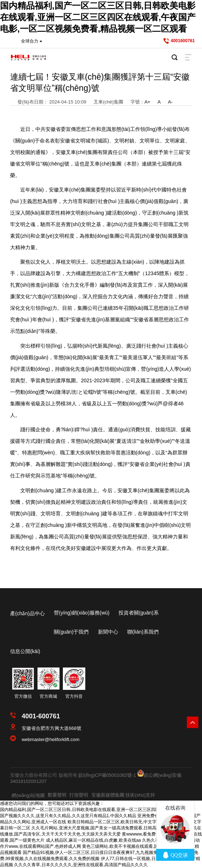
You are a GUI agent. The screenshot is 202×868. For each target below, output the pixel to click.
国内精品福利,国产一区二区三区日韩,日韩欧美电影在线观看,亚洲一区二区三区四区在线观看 (89, 810)
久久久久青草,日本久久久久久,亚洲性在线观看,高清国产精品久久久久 (81, 865)
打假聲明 (79, 795)
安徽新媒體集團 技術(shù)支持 (123, 795)
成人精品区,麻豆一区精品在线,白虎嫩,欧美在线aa (93, 840)
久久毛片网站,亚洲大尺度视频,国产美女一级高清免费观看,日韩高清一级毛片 (105, 828)
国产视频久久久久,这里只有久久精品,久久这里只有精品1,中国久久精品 (68, 816)
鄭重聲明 (57, 795)
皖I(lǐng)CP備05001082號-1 (107, 775)
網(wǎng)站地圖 (28, 795)
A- (170, 102)
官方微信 (23, 696)
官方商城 (48, 696)
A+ (147, 102)
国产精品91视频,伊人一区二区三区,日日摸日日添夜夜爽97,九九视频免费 (92, 852)
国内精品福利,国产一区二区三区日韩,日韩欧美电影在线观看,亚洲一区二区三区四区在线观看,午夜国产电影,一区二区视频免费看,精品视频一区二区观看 (98, 17)
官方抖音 (74, 696)
